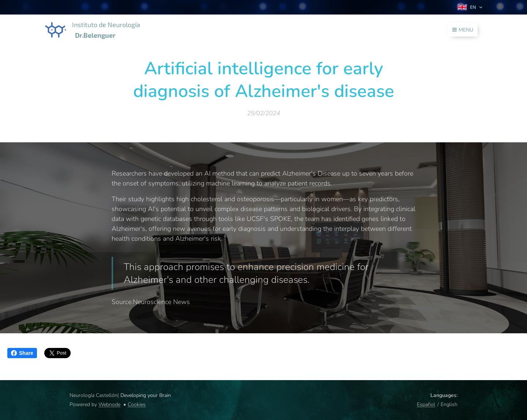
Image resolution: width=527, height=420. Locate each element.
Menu (463, 30)
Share (22, 353)
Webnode (109, 404)
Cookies (137, 404)
